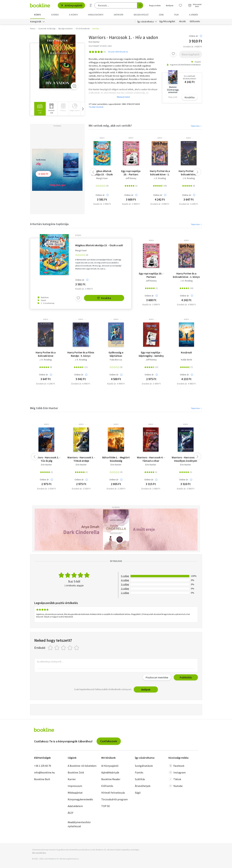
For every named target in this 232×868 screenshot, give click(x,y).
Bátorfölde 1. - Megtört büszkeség (116, 459)
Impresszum (75, 786)
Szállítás (140, 779)
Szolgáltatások (144, 766)
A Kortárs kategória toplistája (49, 224)
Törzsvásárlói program (114, 799)
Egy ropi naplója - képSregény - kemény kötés (151, 354)
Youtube (176, 786)
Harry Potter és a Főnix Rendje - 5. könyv (81, 354)
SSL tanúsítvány (39, 853)
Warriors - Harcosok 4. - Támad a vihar (151, 459)
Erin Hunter (46, 465)
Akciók (182, 21)
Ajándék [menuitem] (194, 15)
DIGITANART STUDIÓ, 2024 (100, 46)
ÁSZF (71, 813)
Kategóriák (36, 21)
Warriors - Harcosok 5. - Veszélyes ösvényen (186, 459)
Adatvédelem (75, 806)
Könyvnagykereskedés (80, 799)
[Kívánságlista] (180, 5)
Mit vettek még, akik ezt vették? (110, 126)
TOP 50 (106, 806)
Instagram (177, 772)
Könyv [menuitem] (37, 15)
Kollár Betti (186, 360)
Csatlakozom (109, 741)
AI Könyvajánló (71, 5)
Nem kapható (191, 54)
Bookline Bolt (42, 779)
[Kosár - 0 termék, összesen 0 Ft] (195, 5)
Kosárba (190, 97)
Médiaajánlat (75, 793)
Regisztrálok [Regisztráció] (155, 5)
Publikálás (186, 677)
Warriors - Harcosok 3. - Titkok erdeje (81, 459)
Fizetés (139, 772)
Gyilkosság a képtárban (116, 354)
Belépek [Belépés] (170, 5)
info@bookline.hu (44, 772)
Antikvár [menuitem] (119, 15)
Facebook (176, 766)
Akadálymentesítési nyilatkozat (79, 824)
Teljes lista (196, 126)
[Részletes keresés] (91, 5)
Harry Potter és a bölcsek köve (189, 173)
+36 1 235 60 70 (43, 766)
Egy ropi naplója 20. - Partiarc (131, 173)
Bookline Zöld (76, 772)
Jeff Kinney (131, 178)
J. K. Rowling (160, 178)
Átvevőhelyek (143, 786)
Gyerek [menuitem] (55, 15)
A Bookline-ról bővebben (82, 766)
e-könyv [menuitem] (73, 15)
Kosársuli (186, 352)
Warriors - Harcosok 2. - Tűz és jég (46, 459)
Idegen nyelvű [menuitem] (141, 15)
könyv (102, 138)
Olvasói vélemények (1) (118, 52)
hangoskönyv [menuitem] (96, 15)
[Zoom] (74, 86)
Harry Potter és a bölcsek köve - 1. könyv (160, 173)
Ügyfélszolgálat (167, 21)
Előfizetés (195, 21)
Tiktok (175, 779)
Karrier (72, 779)
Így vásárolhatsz (146, 21)
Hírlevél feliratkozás (113, 793)
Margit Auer (102, 178)
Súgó (138, 793)
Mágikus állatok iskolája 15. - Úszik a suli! (102, 173)
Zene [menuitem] (161, 15)
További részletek (96, 107)
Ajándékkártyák (110, 772)
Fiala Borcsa (116, 360)
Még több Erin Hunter (44, 408)
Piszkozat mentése (157, 677)
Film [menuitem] (176, 15)
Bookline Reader (111, 779)
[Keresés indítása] (140, 5)
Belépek (146, 689)
